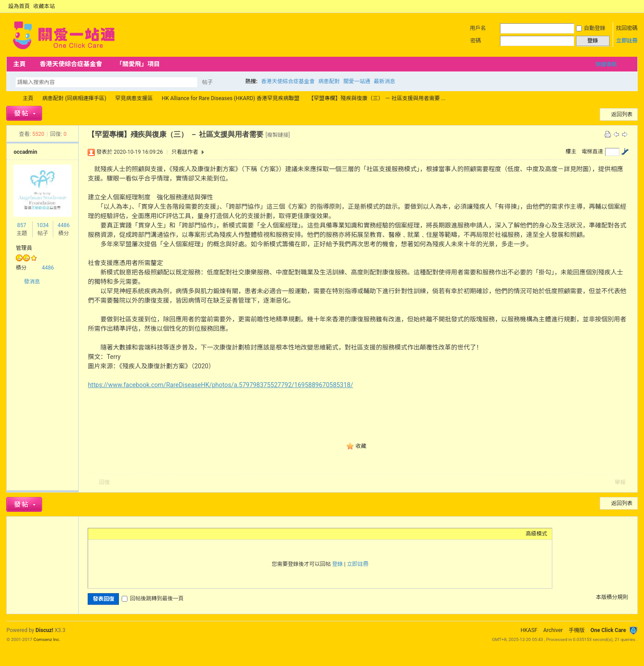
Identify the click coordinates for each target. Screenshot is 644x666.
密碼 (476, 41)
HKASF (529, 630)
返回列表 (622, 114)
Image (115, 534)
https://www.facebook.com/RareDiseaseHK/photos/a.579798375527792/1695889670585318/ (220, 385)
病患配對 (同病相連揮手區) (74, 98)
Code (148, 534)
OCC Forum (10, 99)
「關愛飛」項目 (138, 64)
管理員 (24, 248)
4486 (64, 225)
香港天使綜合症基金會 (71, 64)
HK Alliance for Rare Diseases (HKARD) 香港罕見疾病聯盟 (231, 98)
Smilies (160, 534)
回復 (104, 482)
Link (126, 534)
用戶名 (478, 28)
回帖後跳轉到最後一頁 (153, 599)
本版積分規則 (612, 597)
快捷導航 (606, 64)
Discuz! (44, 630)
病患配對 (329, 81)
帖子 (207, 82)
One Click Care (608, 630)
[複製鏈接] (278, 135)
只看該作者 (185, 152)
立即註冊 (627, 41)
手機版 (576, 630)
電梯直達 (593, 152)
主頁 (19, 64)
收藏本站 (44, 6)
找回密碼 (627, 28)
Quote (137, 534)
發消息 (32, 282)
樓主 (571, 152)
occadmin (25, 152)
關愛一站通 (357, 81)
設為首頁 (19, 6)
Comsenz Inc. (47, 639)
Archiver (553, 630)
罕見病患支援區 (134, 98)
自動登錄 (591, 28)
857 (21, 225)
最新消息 (385, 81)
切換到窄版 (633, 6)
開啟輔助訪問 (625, 6)
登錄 (338, 564)
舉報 (620, 482)
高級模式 (537, 534)
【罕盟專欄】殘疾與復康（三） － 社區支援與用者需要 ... (377, 98)
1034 (43, 225)
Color (104, 534)
